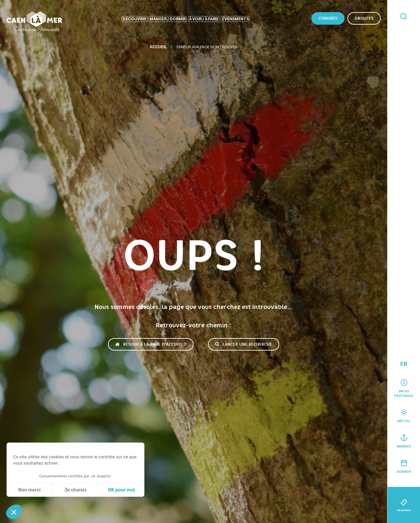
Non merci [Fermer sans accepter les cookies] (29, 490)
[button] (14, 512)
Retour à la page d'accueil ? (151, 344)
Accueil (158, 47)
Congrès (328, 18)
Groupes (364, 18)
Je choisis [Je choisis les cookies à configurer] (75, 490)
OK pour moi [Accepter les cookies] (122, 490)
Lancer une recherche (244, 344)
